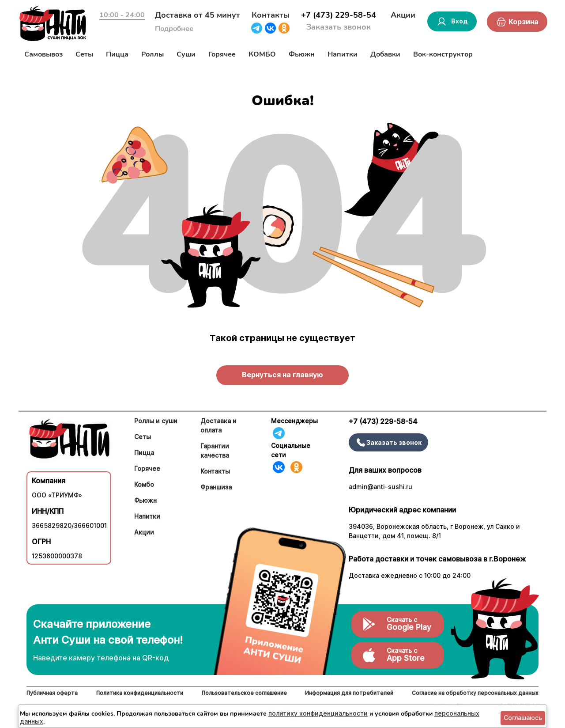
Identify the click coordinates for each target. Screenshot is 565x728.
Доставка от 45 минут (198, 15)
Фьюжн (302, 54)
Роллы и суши (156, 421)
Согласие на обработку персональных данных (475, 693)
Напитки (343, 54)
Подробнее (174, 29)
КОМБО (262, 54)
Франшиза (216, 487)
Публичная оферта (52, 693)
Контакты (271, 15)
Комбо (144, 484)
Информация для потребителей (349, 693)
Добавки (385, 54)
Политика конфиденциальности (140, 693)
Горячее (222, 54)
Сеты (84, 54)
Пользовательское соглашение (244, 693)
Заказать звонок (339, 27)
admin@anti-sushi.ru (380, 487)
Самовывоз (43, 54)
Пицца (117, 54)
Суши (186, 54)
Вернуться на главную (282, 375)
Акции (403, 15)
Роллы (153, 54)
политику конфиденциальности (318, 713)
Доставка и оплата (218, 425)
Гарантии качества (215, 451)
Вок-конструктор (443, 54)
